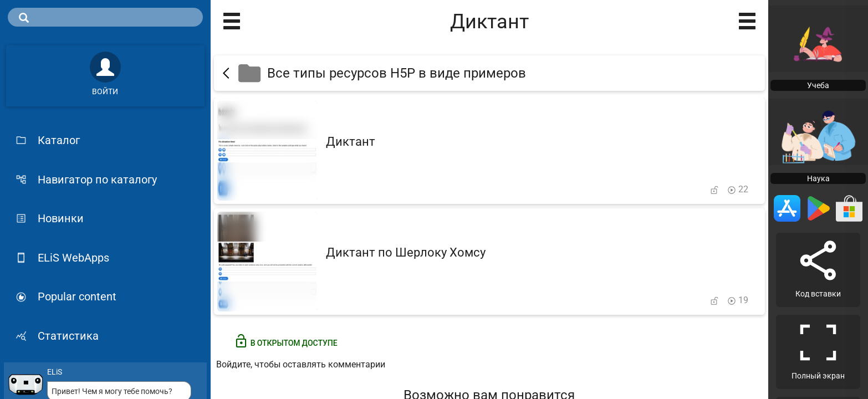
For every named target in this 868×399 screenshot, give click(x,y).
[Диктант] (489, 151)
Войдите (233, 364)
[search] (105, 17)
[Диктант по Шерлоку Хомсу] (489, 262)
